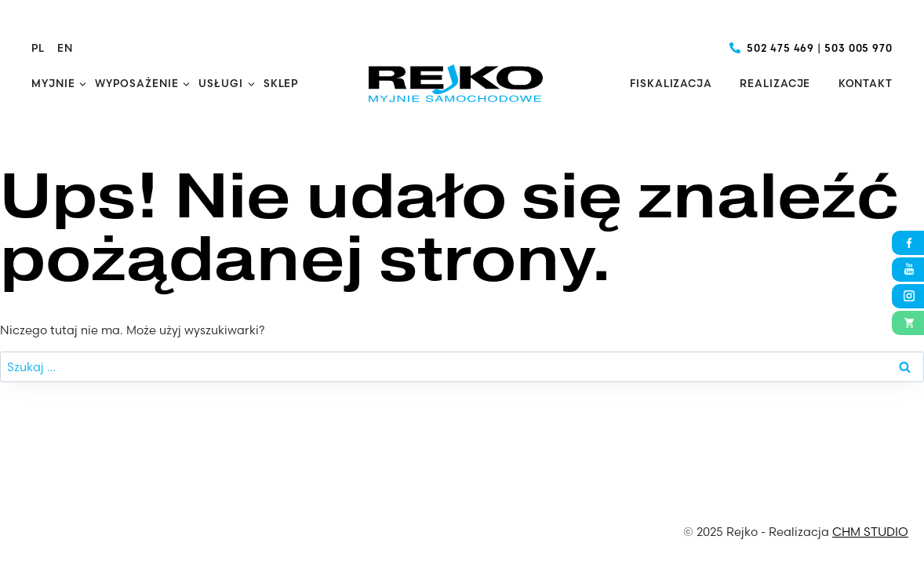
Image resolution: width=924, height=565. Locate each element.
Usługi (220, 83)
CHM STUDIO (870, 532)
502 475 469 (780, 48)
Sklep (281, 83)
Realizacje (775, 83)
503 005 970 (859, 48)
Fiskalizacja (671, 83)
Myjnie (53, 83)
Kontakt (866, 83)
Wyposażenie (136, 83)
